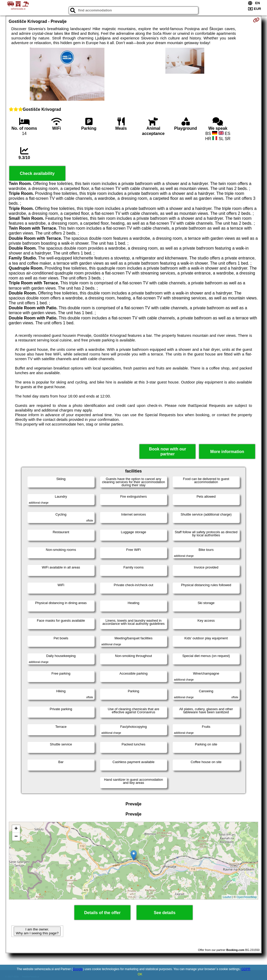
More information (227, 452)
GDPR (246, 969)
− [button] (16, 837)
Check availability (37, 173)
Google (78, 969)
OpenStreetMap (247, 897)
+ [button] (16, 829)
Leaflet (227, 897)
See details (165, 913)
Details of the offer (102, 913)
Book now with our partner (168, 451)
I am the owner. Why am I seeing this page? (37, 931)
